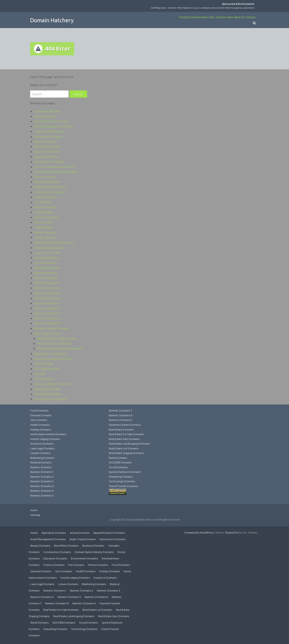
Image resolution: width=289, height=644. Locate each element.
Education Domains (47, 182)
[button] (254, 23)
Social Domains (44, 379)
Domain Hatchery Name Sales (54, 167)
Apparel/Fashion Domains (52, 121)
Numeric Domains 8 (48, 318)
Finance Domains (46, 197)
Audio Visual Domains (49, 131)
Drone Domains (45, 177)
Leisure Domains (46, 263)
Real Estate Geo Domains (54, 343)
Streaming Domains (47, 389)
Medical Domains (46, 273)
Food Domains (44, 212)
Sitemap (40, 374)
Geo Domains (43, 222)
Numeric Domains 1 (48, 283)
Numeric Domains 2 (48, 288)
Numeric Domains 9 (48, 323)
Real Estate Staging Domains (53, 359)
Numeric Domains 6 (48, 308)
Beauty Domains (45, 142)
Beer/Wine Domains (48, 147)
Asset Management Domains (54, 126)
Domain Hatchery (52, 20)
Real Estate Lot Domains (51, 354)
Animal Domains (45, 116)
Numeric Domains (46, 278)
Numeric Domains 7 (48, 313)
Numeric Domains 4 (48, 298)
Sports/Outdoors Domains (52, 384)
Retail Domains (44, 364)
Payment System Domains (52, 328)
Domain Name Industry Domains (56, 172)
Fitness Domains (45, 207)
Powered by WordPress (199, 533)
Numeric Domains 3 (48, 293)
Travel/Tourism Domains (51, 399)
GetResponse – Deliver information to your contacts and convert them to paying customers (203, 8)
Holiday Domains (45, 237)
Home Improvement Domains (54, 242)
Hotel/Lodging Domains (50, 248)
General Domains (46, 217)
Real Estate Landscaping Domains (60, 348)
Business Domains (47, 152)
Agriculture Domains (48, 111)
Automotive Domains (48, 136)
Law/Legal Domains (47, 258)
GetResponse (44, 227)
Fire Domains (43, 202)
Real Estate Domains (48, 333)
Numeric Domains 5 (48, 303)
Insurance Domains (47, 253)
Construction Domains (49, 162)
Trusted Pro (232, 533)
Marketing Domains (47, 268)
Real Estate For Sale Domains (57, 338)
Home (34, 510)
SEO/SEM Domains (47, 369)
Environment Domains (49, 192)
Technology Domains (48, 394)
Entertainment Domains (50, 187)
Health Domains (45, 232)
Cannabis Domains (47, 157)
